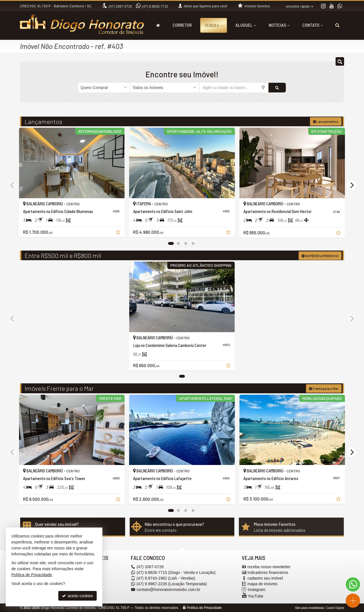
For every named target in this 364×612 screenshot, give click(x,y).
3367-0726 (120, 7)
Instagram (257, 590)
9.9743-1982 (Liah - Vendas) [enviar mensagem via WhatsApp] (166, 578)
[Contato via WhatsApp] (353, 584)
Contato (313, 25)
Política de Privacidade (204, 608)
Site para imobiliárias (309, 608)
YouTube (256, 596)
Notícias (279, 25)
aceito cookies (77, 596)
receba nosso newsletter (269, 567)
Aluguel (246, 25)
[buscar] (277, 88)
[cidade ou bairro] (234, 88)
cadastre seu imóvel (265, 578)
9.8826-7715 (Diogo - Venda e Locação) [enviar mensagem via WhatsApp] (176, 572)
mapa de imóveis (262, 584)
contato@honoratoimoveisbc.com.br (168, 590)
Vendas (214, 25)
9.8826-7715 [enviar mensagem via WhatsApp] (155, 7)
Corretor (182, 25)
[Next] (351, 185)
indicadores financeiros (268, 572)
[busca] (337, 25)
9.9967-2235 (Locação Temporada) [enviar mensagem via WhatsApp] (172, 584)
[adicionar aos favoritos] (119, 233)
